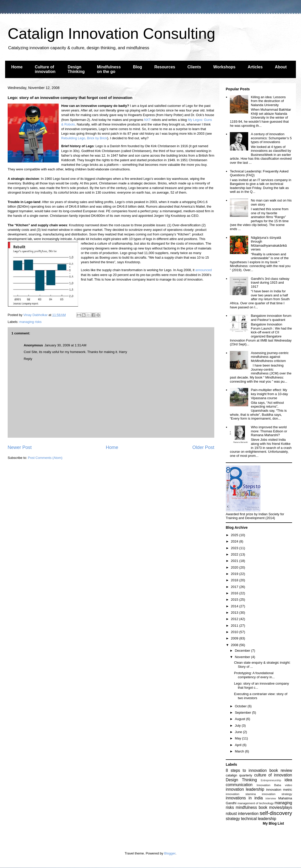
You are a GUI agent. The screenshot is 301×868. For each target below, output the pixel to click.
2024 (235, 541)
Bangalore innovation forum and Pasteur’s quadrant (271, 318)
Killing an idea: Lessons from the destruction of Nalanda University (268, 101)
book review (281, 770)
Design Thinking (76, 69)
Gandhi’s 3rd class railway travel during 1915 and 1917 (270, 283)
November (243, 657)
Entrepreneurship (271, 780)
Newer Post (20, 447)
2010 (235, 632)
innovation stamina (241, 794)
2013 (235, 613)
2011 (235, 626)
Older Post (203, 447)
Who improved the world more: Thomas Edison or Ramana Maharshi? (269, 431)
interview (271, 798)
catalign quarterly (239, 775)
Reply (28, 359)
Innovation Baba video (274, 785)
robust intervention (242, 814)
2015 (235, 600)
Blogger (170, 853)
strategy (233, 819)
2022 (235, 554)
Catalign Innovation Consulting (111, 34)
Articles (255, 67)
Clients (194, 67)
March (240, 751)
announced (204, 270)
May (239, 738)
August (241, 719)
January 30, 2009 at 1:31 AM (65, 345)
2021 (235, 561)
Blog (137, 67)
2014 (235, 606)
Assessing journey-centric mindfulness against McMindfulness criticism (270, 357)
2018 (235, 580)
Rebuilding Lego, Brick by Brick (84, 138)
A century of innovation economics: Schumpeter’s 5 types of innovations (271, 138)
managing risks (30, 322)
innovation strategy (277, 794)
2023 (235, 548)
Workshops (224, 67)
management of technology (256, 803)
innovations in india (244, 798)
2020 (235, 567)
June (239, 732)
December (243, 651)
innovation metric (279, 790)
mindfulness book (252, 807)
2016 (235, 593)
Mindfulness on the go (109, 69)
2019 (235, 574)
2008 (235, 645)
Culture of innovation (45, 69)
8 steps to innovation (246, 770)
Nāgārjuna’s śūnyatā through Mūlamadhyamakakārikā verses (269, 244)
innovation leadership (245, 789)
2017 (235, 587)
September (243, 713)
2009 (235, 638)
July (238, 726)
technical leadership (259, 819)
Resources (165, 67)
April (239, 745)
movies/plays (281, 807)
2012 (235, 619)
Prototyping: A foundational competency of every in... (254, 675)
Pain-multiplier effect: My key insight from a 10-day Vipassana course (269, 394)
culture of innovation (273, 775)
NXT (147, 120)
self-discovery (276, 813)
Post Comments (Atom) (45, 458)
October (241, 706)
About (281, 67)
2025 (235, 535)
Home (17, 67)
